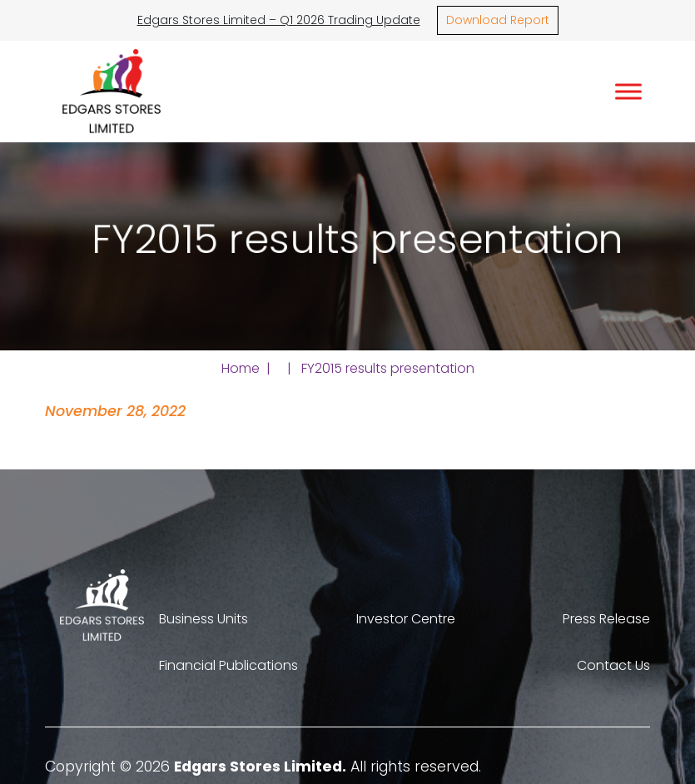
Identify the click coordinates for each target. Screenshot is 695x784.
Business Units (204, 619)
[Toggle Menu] (628, 91)
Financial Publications (228, 665)
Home (241, 368)
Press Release (606, 619)
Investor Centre (406, 619)
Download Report (498, 20)
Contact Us (613, 665)
